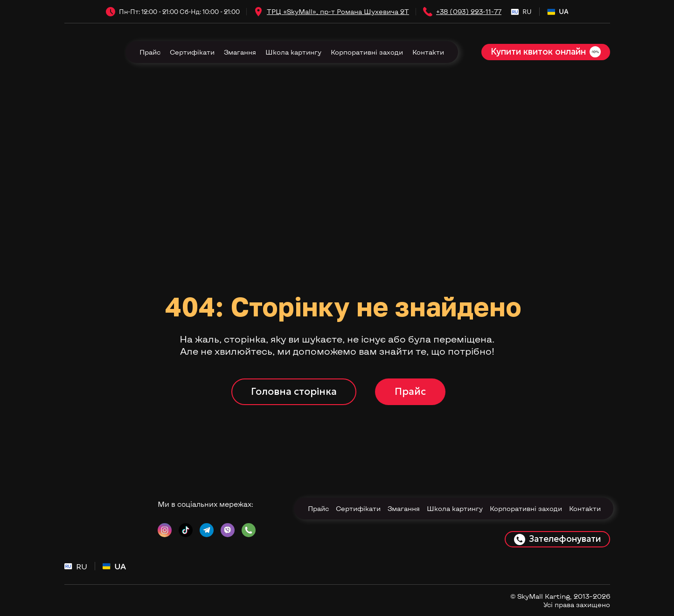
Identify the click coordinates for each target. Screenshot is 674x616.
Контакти (428, 52)
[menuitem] (521, 12)
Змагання (240, 52)
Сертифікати (192, 52)
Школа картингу (293, 52)
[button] (546, 52)
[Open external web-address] (258, 12)
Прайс (150, 52)
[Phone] (428, 12)
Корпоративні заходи (367, 52)
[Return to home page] (86, 52)
